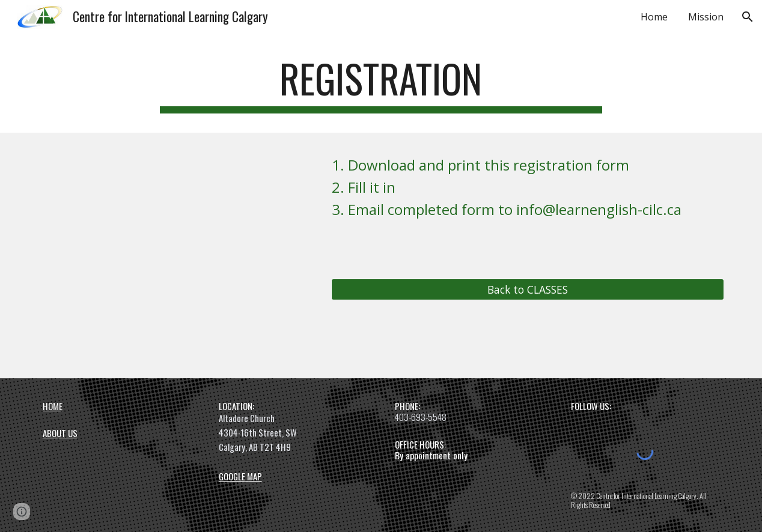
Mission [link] (706, 17)
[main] (381, 84)
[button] (748, 17)
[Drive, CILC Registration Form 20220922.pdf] (146, 255)
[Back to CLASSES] (528, 289)
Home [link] (654, 17)
